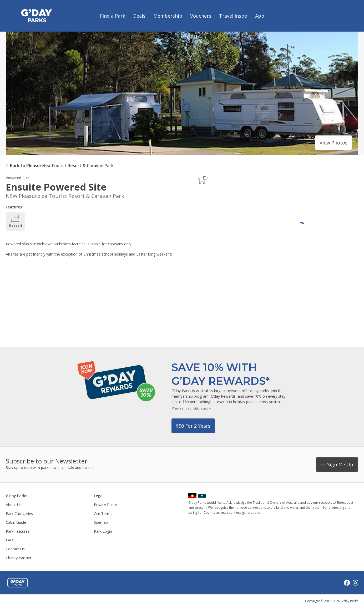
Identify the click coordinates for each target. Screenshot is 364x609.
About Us (14, 505)
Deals (139, 16)
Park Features (18, 531)
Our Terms (103, 514)
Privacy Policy (105, 505)
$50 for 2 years (193, 426)
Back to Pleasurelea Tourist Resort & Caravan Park (62, 166)
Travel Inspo (233, 16)
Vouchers (201, 16)
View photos (333, 143)
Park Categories (19, 514)
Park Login (103, 531)
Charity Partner (19, 558)
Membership (168, 16)
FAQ (9, 540)
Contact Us (15, 549)
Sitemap (101, 522)
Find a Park (113, 16)
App (260, 16)
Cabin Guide (16, 522)
